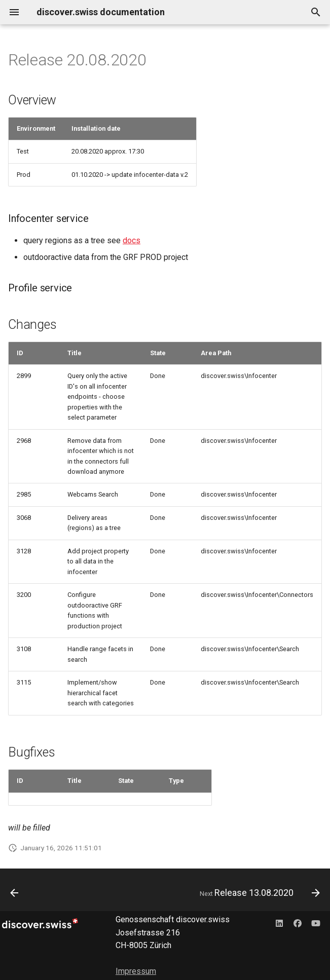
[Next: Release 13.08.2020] (258, 893)
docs (132, 240)
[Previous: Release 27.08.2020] (15, 893)
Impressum (136, 971)
